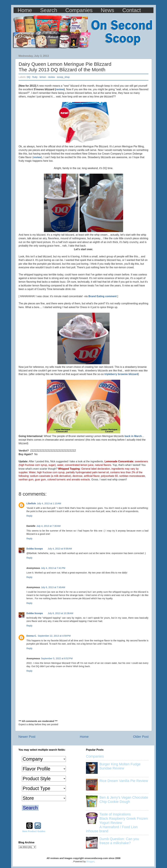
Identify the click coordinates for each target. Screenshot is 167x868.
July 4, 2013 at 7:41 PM (53, 568)
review (52, 77)
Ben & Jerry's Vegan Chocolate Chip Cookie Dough (124, 800)
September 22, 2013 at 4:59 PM (54, 636)
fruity (35, 77)
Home (25, 10)
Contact (132, 10)
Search (49, 10)
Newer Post (27, 737)
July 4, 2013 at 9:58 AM (60, 549)
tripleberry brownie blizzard (121, 374)
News (108, 10)
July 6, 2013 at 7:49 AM (53, 587)
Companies (79, 10)
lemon (43, 77)
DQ (29, 77)
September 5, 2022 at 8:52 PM (57, 658)
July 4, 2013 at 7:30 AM (48, 526)
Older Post (141, 737)
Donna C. (32, 636)
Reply (29, 516)
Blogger (90, 861)
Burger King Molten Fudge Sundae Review (120, 766)
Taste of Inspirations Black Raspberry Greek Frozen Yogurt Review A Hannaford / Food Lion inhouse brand (117, 823)
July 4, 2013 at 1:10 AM (49, 503)
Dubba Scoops (35, 549)
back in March (133, 436)
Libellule (31, 503)
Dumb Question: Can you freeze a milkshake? (119, 841)
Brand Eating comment (102, 296)
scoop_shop (63, 77)
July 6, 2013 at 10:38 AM (61, 613)
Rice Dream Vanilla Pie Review (124, 781)
